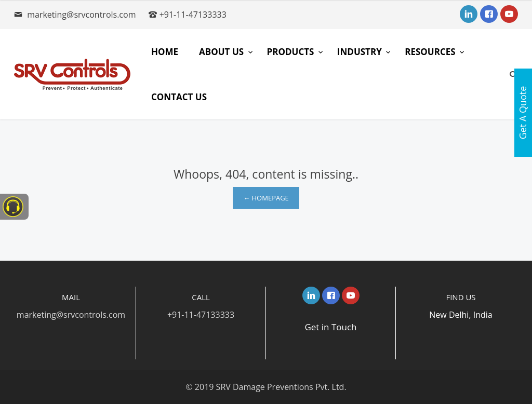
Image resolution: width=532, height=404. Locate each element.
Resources (431, 52)
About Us (222, 52)
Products (292, 52)
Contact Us (179, 97)
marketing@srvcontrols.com (81, 15)
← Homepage (266, 198)
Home (165, 52)
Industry (361, 52)
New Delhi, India (461, 315)
